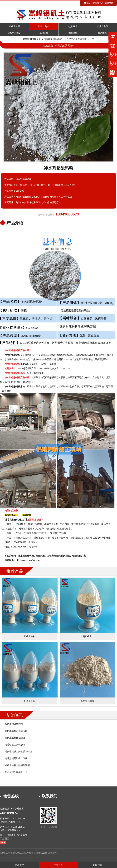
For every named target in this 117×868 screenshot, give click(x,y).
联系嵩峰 (102, 33)
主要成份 (17, 364)
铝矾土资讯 (102, 27)
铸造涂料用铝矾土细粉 (16, 758)
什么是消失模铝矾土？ (16, 772)
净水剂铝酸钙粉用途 (15, 386)
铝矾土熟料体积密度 (15, 738)
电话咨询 (58, 865)
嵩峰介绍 (73, 33)
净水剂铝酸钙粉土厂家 (16, 520)
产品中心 (71, 39)
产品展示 (19, 865)
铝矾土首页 (15, 27)
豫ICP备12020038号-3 (24, 853)
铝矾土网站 (92, 3)
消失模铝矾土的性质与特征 (18, 751)
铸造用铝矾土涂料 (14, 724)
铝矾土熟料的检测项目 (16, 731)
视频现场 (44, 33)
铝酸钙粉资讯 (15, 33)
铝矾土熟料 (44, 27)
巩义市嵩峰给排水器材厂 (52, 39)
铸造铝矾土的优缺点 (15, 745)
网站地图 (109, 3)
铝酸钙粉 (73, 27)
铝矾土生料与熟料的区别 (17, 765)
